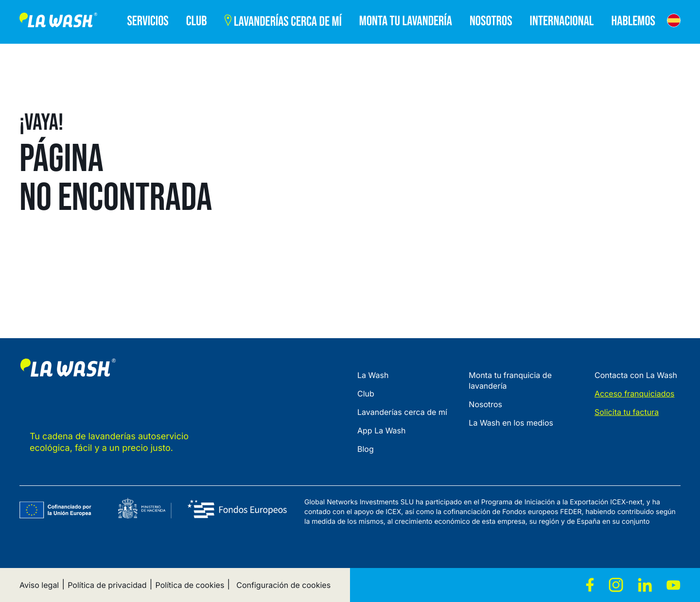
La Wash (373, 375)
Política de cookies (190, 585)
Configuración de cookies (283, 585)
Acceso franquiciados (635, 394)
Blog (366, 449)
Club (366, 394)
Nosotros (485, 404)
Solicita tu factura (627, 412)
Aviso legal (39, 585)
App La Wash (382, 430)
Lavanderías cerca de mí (402, 412)
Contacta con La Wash (636, 375)
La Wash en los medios (511, 423)
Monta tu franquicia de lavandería (510, 380)
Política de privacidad (107, 585)
